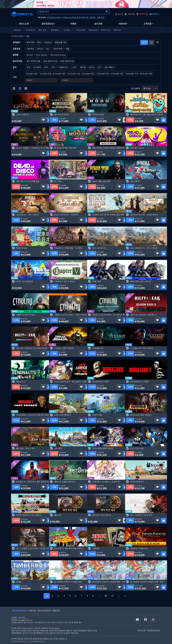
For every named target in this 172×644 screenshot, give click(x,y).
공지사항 (98, 24)
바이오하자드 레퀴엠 (54, 17)
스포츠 (74, 67)
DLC (48, 49)
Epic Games (42, 55)
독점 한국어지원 (67, 61)
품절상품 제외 (61, 42)
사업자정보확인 (154, 630)
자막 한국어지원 (33, 61)
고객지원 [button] (148, 24)
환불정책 (56, 611)
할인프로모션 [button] (48, 24)
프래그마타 (101, 17)
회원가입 (130, 14)
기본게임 (30, 49)
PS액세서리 (31, 30)
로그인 (119, 14)
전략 (53, 67)
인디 (100, 67)
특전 (39, 42)
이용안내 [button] (123, 24)
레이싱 (92, 67)
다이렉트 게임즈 (17, 36)
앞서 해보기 (110, 67)
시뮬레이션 (63, 67)
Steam (30, 55)
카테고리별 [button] (80, 30)
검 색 (144, 42)
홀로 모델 (42, 30)
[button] (158, 42)
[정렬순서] (150, 88)
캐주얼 (83, 67)
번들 (68, 49)
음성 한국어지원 (50, 61)
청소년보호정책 (44, 611)
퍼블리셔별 (93, 30)
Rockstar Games (58, 55)
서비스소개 (24, 24)
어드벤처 (37, 67)
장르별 (66, 30)
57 (113, 596)
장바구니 (154, 14)
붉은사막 (93, 17)
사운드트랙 (58, 49)
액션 (28, 67)
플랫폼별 (54, 30)
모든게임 (17, 30)
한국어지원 (105, 30)
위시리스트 (142, 14)
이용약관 (32, 611)
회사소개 (142, 630)
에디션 (40, 49)
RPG (46, 67)
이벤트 (73, 24)
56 (106, 596)
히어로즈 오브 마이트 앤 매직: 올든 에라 (75, 17)
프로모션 (48, 42)
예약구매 (117, 30)
